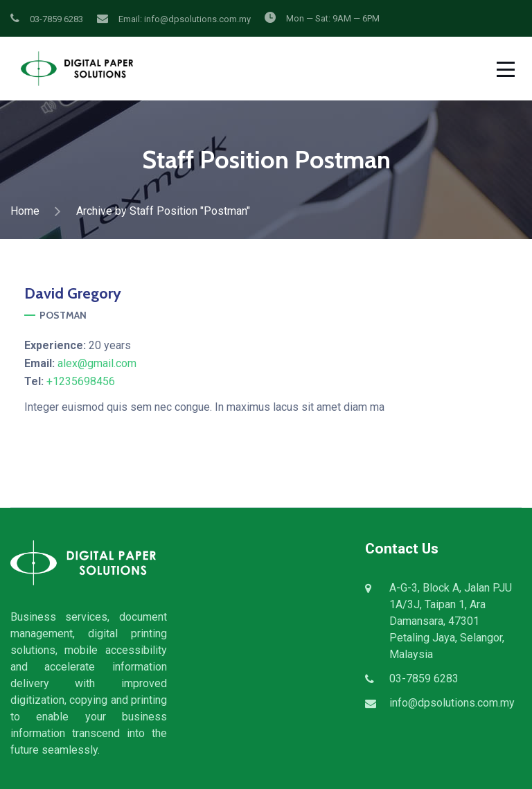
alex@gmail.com (97, 363)
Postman (63, 315)
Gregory (73, 293)
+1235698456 (81, 381)
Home (25, 211)
